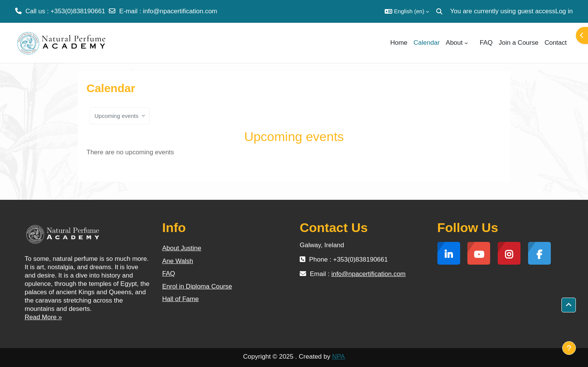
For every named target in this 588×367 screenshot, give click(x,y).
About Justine (182, 248)
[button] (407, 11)
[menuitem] (474, 43)
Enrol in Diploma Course (197, 286)
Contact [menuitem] (556, 43)
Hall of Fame (181, 299)
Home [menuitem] (399, 43)
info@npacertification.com (180, 11)
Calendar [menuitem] (427, 43)
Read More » (43, 317)
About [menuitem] (454, 43)
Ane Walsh (178, 261)
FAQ (169, 274)
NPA (338, 357)
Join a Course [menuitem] (519, 43)
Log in (564, 11)
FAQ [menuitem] (486, 43)
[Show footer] (569, 348)
